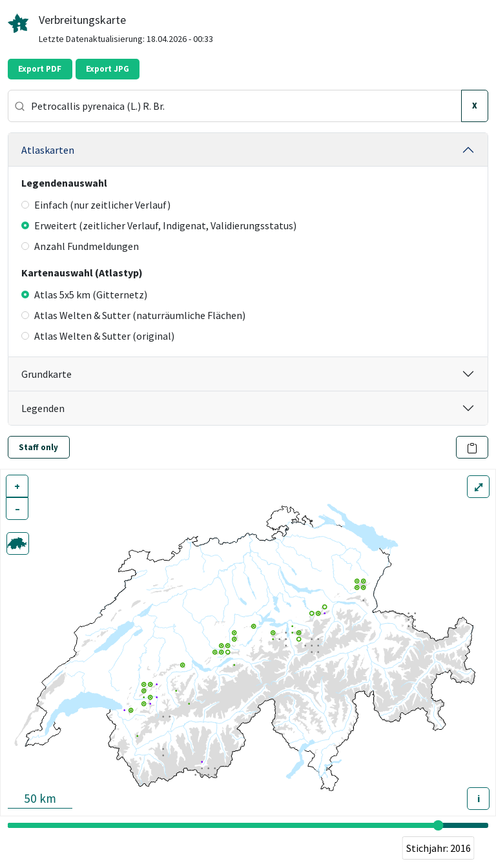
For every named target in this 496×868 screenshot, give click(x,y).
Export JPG (108, 69)
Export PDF (40, 69)
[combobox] (235, 106)
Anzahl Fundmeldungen (80, 246)
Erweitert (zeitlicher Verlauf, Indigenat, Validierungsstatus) (159, 225)
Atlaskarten (48, 150)
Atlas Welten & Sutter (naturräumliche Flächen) (133, 315)
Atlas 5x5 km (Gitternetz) (84, 294)
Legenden (43, 408)
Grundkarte (46, 374)
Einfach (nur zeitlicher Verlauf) (96, 205)
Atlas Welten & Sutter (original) (98, 336)
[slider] (439, 825)
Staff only (38, 447)
